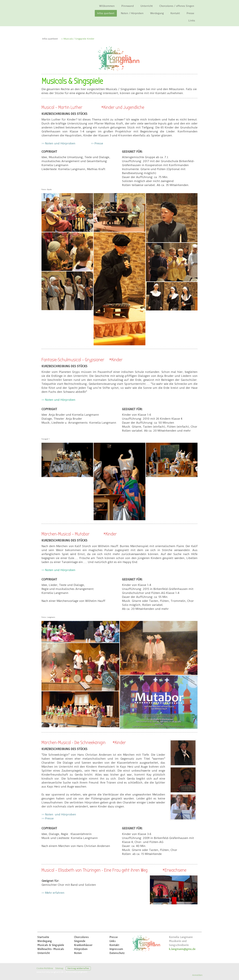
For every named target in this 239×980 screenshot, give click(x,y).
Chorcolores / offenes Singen (177, 6)
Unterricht (147, 6)
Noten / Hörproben (132, 13)
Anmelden (197, 975)
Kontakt (175, 13)
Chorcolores (81, 937)
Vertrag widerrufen (78, 968)
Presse (190, 13)
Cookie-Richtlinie (45, 968)
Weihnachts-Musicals (51, 949)
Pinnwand (128, 6)
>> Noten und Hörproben (58, 143)
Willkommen (107, 6)
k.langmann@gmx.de (182, 949)
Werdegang (157, 13)
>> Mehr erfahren (53, 893)
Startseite (43, 937)
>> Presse (97, 143)
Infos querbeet (106, 13)
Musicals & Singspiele (51, 945)
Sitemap (59, 968)
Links (192, 21)
